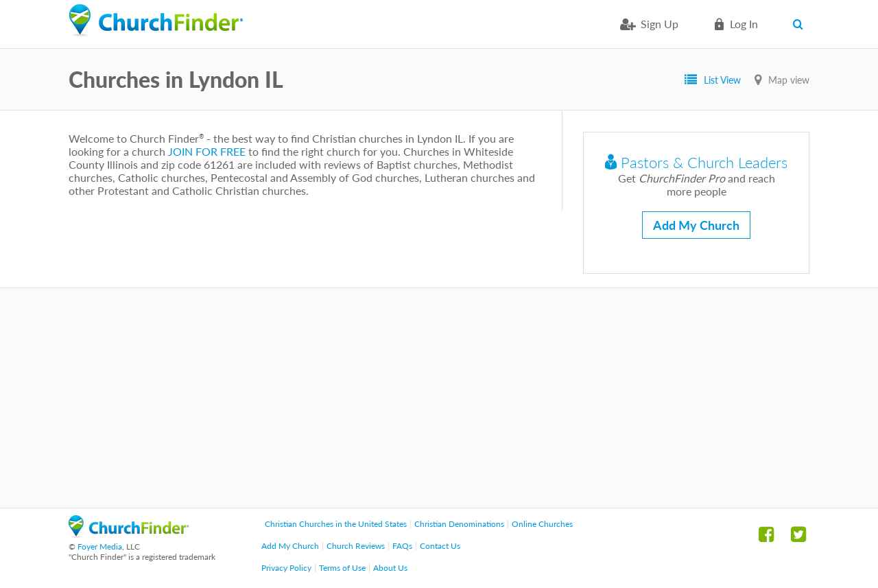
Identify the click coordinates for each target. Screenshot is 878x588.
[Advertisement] (439, 398)
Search (801, 24)
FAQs (402, 546)
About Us (390, 568)
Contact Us (440, 546)
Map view (789, 80)
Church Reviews (356, 546)
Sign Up (660, 24)
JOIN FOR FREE (207, 151)
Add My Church (696, 225)
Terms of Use (342, 568)
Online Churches (542, 524)
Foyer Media (100, 546)
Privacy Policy (286, 568)
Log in (744, 24)
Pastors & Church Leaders (696, 162)
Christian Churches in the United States (336, 524)
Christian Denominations (459, 524)
